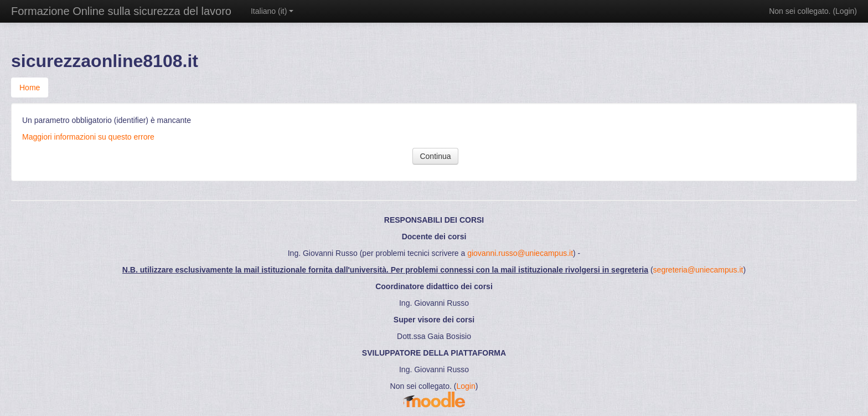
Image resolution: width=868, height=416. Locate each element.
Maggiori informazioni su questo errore (88, 137)
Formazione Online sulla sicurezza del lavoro (121, 11)
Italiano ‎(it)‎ (272, 11)
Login (845, 11)
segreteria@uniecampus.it (698, 270)
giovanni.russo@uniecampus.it (520, 253)
